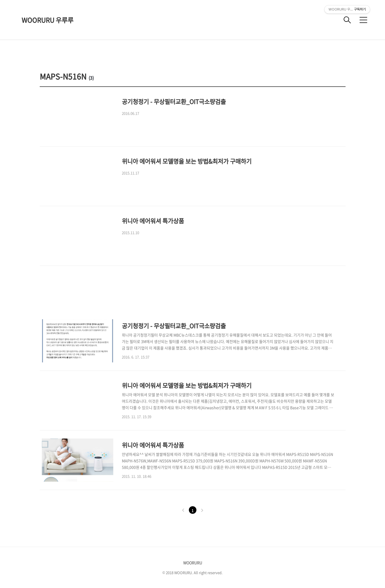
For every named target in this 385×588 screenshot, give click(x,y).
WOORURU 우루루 (48, 20)
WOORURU (193, 563)
